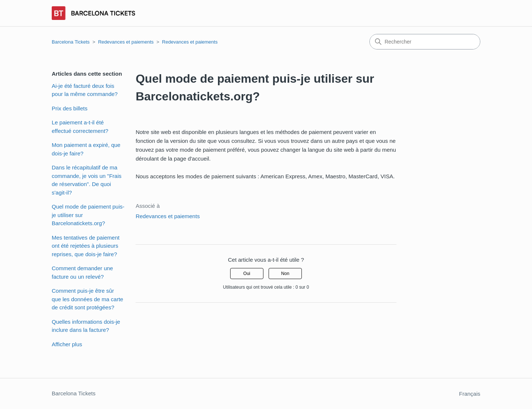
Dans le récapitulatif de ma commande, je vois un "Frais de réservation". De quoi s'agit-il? (87, 180)
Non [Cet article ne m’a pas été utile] (285, 274)
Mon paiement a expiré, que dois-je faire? (86, 149)
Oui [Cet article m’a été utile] (247, 274)
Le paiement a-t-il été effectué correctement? (80, 127)
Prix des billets (70, 108)
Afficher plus (67, 344)
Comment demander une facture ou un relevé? (82, 272)
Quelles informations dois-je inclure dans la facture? (86, 326)
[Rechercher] (425, 42)
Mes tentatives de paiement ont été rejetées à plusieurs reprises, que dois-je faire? (86, 246)
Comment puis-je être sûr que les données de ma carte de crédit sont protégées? (87, 299)
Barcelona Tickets (71, 42)
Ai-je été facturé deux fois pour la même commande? (85, 90)
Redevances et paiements (126, 42)
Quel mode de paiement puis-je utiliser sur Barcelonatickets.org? (88, 215)
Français (470, 394)
